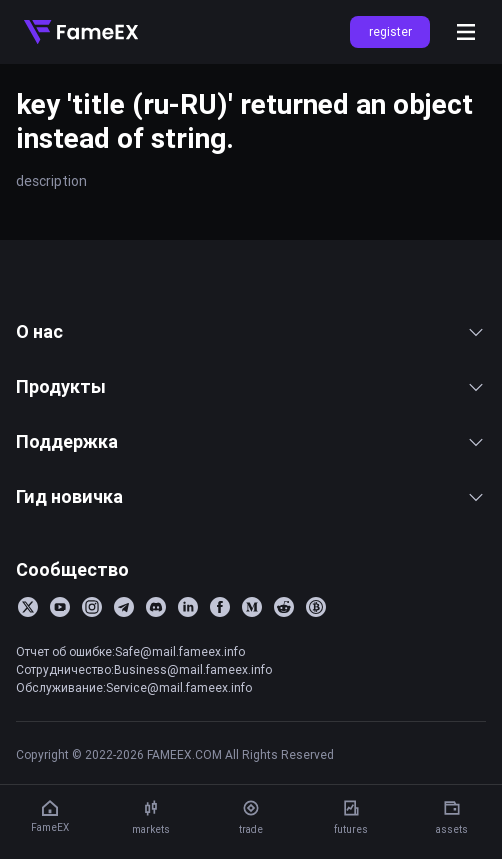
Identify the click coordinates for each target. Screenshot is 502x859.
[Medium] (252, 607)
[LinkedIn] (188, 607)
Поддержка (251, 441)
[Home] (81, 32)
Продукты (251, 386)
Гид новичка (251, 496)
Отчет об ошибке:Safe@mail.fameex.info (130, 651)
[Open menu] (466, 32)
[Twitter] (28, 607)
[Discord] (156, 607)
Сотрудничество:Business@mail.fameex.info (144, 669)
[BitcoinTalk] (316, 607)
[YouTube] (60, 607)
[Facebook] (220, 607)
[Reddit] (284, 607)
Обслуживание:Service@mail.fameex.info (134, 687)
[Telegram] (124, 607)
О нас (251, 331)
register (390, 31)
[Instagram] (92, 607)
